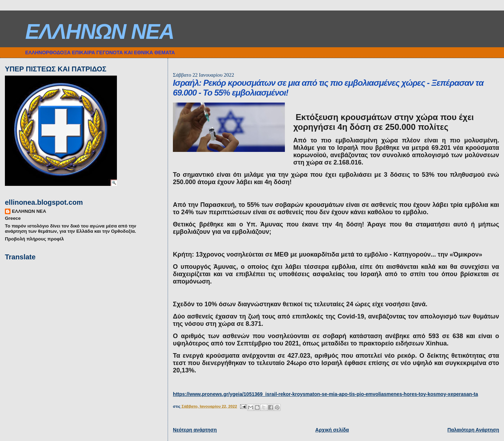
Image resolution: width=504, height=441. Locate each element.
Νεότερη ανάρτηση (195, 430)
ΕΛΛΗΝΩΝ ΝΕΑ (100, 31)
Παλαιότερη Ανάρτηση (473, 430)
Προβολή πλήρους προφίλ (34, 239)
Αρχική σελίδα (332, 430)
